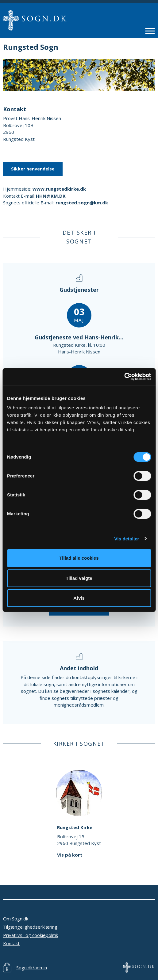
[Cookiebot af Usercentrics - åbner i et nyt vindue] (124, 377)
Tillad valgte (79, 578)
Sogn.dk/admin (32, 967)
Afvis (79, 598)
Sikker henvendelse (33, 169)
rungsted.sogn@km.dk (82, 203)
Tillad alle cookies (79, 558)
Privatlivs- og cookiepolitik (31, 935)
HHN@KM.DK (51, 196)
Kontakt (11, 943)
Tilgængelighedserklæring (30, 927)
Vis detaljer (127, 539)
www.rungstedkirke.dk (59, 189)
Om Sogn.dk (16, 919)
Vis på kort (70, 855)
